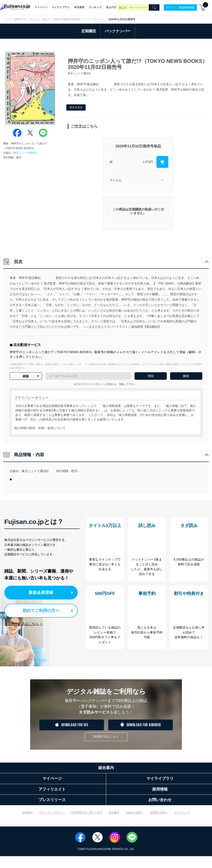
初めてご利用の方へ (39, 610)
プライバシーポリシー (52, 825)
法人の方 (111, 7)
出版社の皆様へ (135, 825)
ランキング (95, 7)
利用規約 (27, 825)
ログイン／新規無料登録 (180, 7)
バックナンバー (96, 19)
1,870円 (148, 162)
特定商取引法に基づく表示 (87, 825)
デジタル (116, 180)
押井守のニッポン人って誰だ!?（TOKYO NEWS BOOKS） (49, 19)
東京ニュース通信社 (25, 153)
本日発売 (79, 7)
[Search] (154, 8)
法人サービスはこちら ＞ (24, 623)
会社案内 (114, 825)
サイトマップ (182, 825)
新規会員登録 (43, 592)
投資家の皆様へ (159, 825)
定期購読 (89, 31)
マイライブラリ (61, 7)
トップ (7, 19)
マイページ (41, 7)
